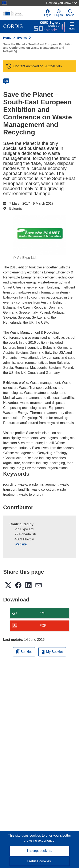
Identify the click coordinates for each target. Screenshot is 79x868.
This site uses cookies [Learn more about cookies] (25, 835)
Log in (48, 13)
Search (70, 13)
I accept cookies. (39, 851)
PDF (43, 626)
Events (22, 38)
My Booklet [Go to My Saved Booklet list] (52, 652)
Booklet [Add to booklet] (24, 651)
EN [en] (6, 81)
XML (43, 613)
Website (21, 544)
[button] (59, 13)
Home (7, 38)
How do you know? (62, 3)
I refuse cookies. (39, 861)
